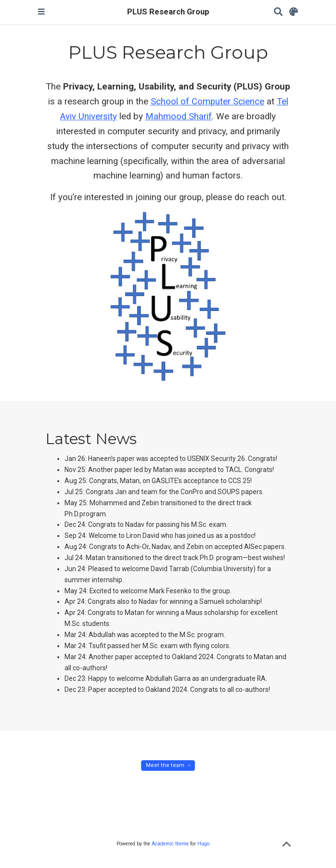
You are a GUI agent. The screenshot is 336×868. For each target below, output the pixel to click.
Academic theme (170, 844)
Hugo (203, 844)
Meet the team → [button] (168, 765)
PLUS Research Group (168, 12)
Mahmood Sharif (179, 116)
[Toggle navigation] (41, 12)
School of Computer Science (207, 102)
